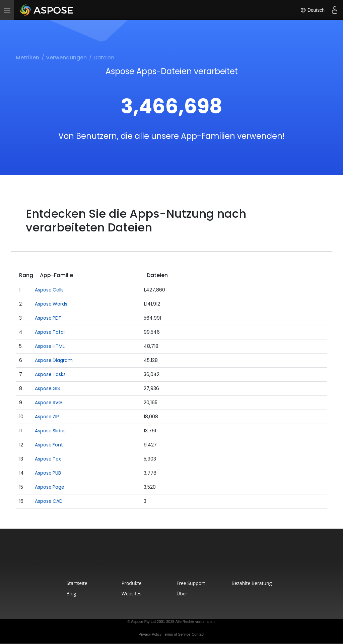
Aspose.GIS (47, 388)
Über (182, 594)
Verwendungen (66, 58)
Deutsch (312, 10)
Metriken (27, 58)
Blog (72, 594)
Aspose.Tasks (50, 374)
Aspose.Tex (48, 459)
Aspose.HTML (50, 346)
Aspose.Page (50, 487)
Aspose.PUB (48, 473)
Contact (198, 634)
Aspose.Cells (49, 290)
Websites (131, 594)
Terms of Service (177, 634)
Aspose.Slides (50, 431)
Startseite (77, 583)
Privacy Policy (150, 634)
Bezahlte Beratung (252, 583)
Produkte (132, 583)
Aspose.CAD (49, 501)
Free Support (191, 583)
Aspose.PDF (48, 318)
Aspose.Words (51, 304)
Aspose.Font (49, 445)
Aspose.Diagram (54, 360)
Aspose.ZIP (47, 417)
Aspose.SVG (48, 402)
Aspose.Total (50, 332)
